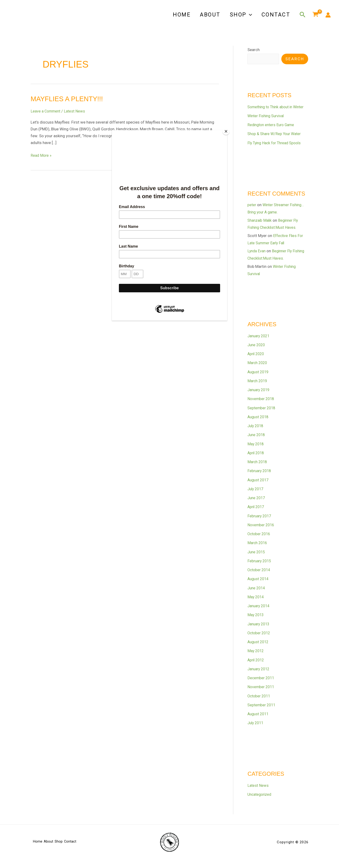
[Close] (226, 131)
